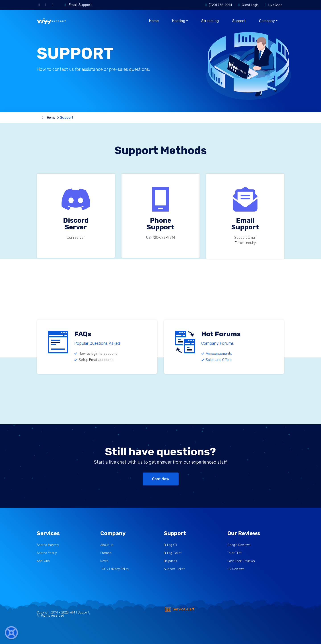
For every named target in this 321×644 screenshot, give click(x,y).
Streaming (210, 21)
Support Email (245, 237)
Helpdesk (170, 561)
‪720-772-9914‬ (164, 237)
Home (154, 21)
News (104, 561)
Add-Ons (43, 561)
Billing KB (170, 545)
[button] (11, 633)
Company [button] (267, 21)
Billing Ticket (173, 553)
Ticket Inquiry (245, 243)
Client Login (250, 5)
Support (239, 21)
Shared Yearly (47, 553)
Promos (106, 553)
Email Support (80, 5)
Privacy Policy (119, 569)
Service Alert (179, 609)
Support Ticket (174, 569)
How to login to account (98, 354)
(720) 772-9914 (220, 5)
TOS (103, 569)
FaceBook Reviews (241, 561)
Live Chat (275, 5)
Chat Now (161, 479)
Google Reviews (239, 545)
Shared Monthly (48, 545)
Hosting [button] (179, 21)
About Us (107, 545)
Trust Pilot (234, 553)
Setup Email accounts (96, 360)
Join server (76, 237)
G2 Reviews (236, 569)
